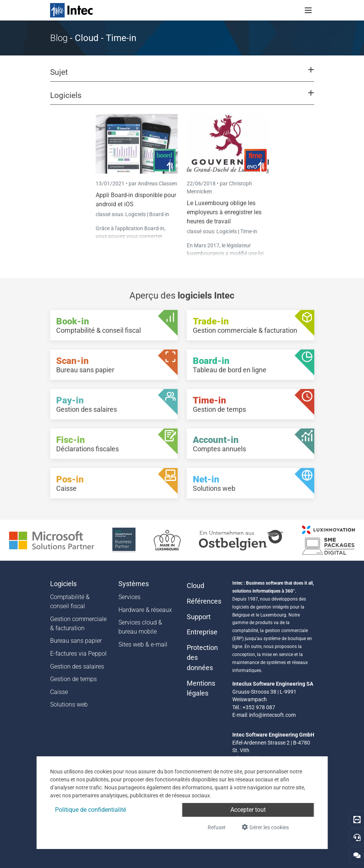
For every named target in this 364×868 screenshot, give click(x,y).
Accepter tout (248, 810)
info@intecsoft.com (272, 715)
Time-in (249, 231)
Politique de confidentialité (91, 810)
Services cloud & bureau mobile (140, 627)
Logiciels (136, 214)
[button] (182, 76)
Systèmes (134, 584)
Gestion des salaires (77, 666)
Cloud (195, 586)
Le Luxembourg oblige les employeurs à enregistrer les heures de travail (224, 212)
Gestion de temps (73, 679)
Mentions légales (201, 688)
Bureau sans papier (76, 641)
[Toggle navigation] (308, 10)
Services (129, 597)
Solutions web (69, 704)
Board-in (159, 214)
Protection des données (202, 658)
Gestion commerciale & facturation (78, 624)
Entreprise (202, 632)
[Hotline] (357, 837)
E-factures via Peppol (78, 654)
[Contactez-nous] (357, 855)
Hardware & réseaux (145, 610)
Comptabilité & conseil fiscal (70, 602)
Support (199, 617)
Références (204, 601)
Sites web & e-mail (143, 644)
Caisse (59, 692)
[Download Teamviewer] (357, 819)
